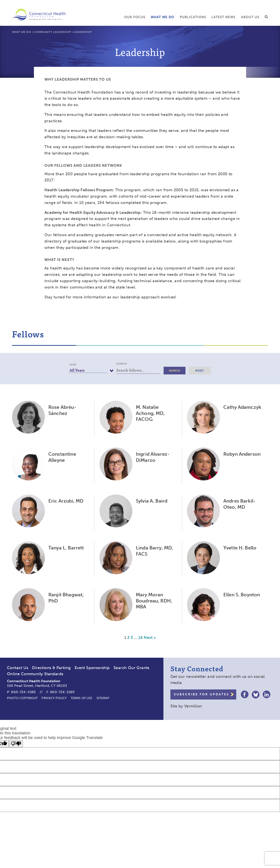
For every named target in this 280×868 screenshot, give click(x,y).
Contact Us (18, 668)
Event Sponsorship (92, 668)
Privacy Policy (54, 698)
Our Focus (135, 17)
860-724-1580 (23, 692)
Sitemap (103, 698)
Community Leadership (52, 32)
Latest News (223, 17)
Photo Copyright (22, 698)
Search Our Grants (131, 668)
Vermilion (193, 706)
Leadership (83, 32)
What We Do (162, 17)
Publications (193, 17)
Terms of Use (82, 698)
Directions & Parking (51, 668)
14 (140, 638)
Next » (150, 638)
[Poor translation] (16, 744)
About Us (250, 17)
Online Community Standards (35, 674)
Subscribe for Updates (202, 694)
